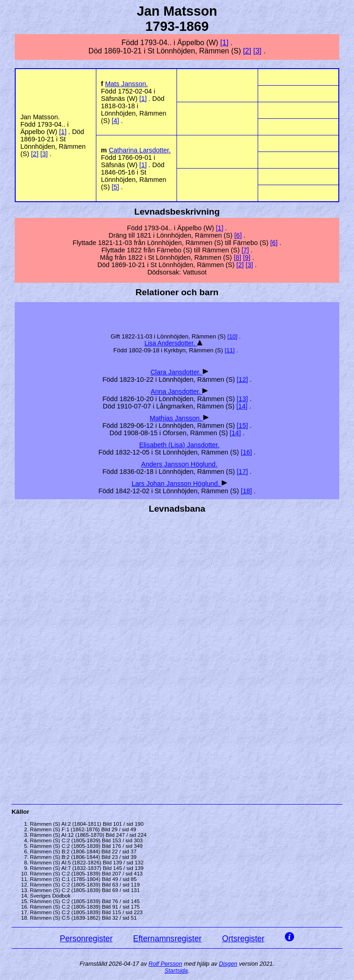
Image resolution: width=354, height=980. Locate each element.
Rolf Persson (165, 964)
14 (242, 406)
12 (242, 379)
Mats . (127, 84)
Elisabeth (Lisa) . (179, 445)
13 (242, 399)
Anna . (177, 391)
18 (246, 491)
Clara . (176, 372)
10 (232, 336)
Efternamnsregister (168, 939)
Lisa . (171, 343)
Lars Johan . (176, 484)
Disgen (228, 964)
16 (246, 452)
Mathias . (177, 418)
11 (230, 350)
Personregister (86, 939)
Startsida (176, 971)
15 (242, 426)
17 (242, 472)
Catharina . (140, 150)
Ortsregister (243, 939)
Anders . (179, 464)
